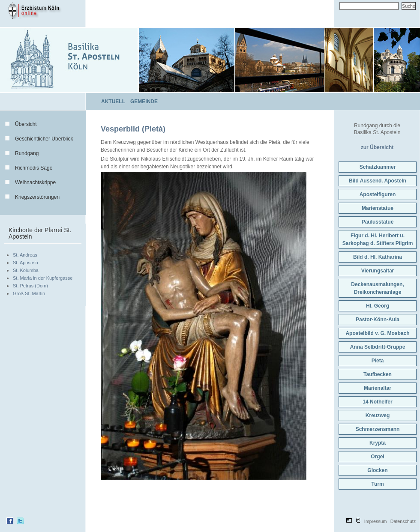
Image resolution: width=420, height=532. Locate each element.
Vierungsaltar (378, 271)
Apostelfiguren (378, 194)
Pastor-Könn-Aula (378, 320)
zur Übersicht (377, 147)
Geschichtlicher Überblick (44, 139)
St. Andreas (25, 255)
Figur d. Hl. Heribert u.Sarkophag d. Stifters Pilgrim (378, 239)
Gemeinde (144, 102)
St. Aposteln (25, 263)
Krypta (378, 443)
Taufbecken (378, 374)
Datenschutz (403, 521)
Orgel (377, 457)
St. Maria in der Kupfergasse (43, 278)
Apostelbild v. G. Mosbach (377, 333)
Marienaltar (378, 388)
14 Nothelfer (377, 402)
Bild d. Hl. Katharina (378, 257)
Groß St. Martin (29, 293)
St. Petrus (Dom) (30, 286)
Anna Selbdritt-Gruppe (378, 347)
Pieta (378, 361)
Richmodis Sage (34, 168)
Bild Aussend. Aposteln (378, 181)
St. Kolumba (26, 270)
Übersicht (26, 124)
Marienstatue (378, 208)
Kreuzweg (378, 415)
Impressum (376, 521)
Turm (377, 484)
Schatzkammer (378, 167)
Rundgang (27, 153)
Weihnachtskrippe (35, 182)
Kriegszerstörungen (37, 197)
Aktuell (113, 102)
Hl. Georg (378, 306)
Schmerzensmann (378, 429)
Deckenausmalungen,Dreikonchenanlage (377, 288)
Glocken (377, 470)
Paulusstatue (378, 222)
